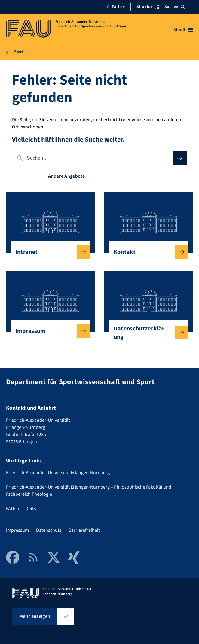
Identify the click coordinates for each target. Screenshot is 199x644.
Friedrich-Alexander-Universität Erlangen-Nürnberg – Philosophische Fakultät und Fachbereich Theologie (89, 491)
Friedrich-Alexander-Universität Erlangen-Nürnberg (58, 473)
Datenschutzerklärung (146, 333)
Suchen (175, 7)
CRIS (31, 509)
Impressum (48, 331)
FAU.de (116, 7)
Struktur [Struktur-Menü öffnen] (148, 7)
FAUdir (13, 509)
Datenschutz (49, 530)
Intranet (48, 252)
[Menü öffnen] (183, 30)
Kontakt (146, 252)
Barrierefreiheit (84, 530)
